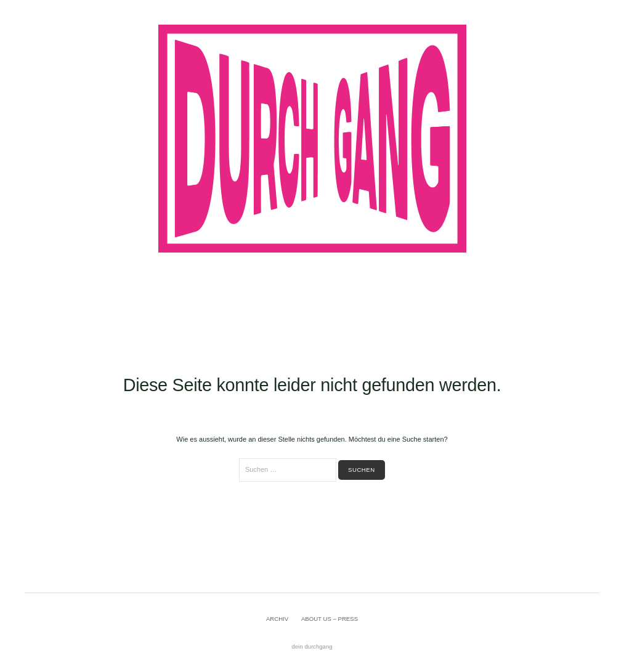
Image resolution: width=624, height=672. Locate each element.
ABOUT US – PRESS (330, 619)
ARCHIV (277, 619)
